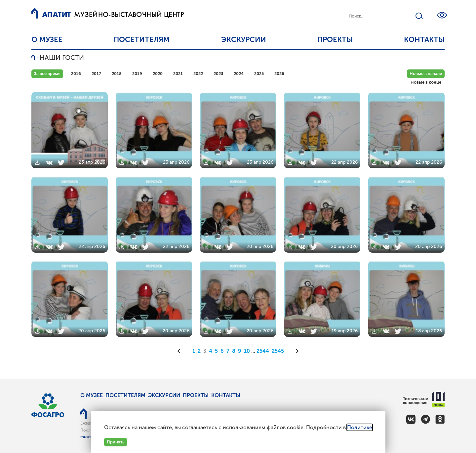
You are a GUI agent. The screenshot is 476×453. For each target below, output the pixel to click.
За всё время (47, 74)
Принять (116, 442)
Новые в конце (426, 82)
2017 (96, 74)
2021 (178, 74)
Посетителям (142, 40)
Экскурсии (244, 40)
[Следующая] (295, 351)
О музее (47, 40)
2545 (278, 351)
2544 (263, 351)
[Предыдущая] (181, 351)
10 (247, 351)
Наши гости (62, 58)
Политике (360, 427)
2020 (158, 74)
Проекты (335, 40)
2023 (218, 74)
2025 (259, 74)
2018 (117, 74)
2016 (76, 74)
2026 (279, 74)
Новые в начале (426, 74)
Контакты (424, 40)
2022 (198, 74)
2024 (239, 74)
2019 (137, 74)
